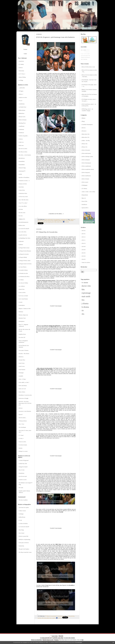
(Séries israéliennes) (86, 176)
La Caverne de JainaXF (24, 229)
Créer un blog (55, 636)
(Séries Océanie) (85, 179)
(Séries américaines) (86, 153)
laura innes (43, 222)
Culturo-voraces (22, 511)
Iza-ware (21, 216)
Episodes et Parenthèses (24, 177)
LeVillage (21, 80)
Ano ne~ (21, 101)
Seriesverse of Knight (24, 398)
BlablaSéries (22, 113)
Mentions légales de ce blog (48, 640)
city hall (39, 618)
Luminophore (22, 305)
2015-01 (84, 234)
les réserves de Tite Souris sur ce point (60, 415)
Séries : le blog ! (22, 379)
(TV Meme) (84, 189)
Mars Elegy (21, 530)
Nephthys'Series (22, 334)
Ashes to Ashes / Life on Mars (88, 192)
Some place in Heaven (24, 543)
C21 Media (21, 64)
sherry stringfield (54, 220)
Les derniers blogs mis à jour (46, 638)
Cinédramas (21, 129)
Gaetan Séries (22, 190)
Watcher (21, 448)
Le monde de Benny (23, 270)
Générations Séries (23, 193)
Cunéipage (21, 514)
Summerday (21, 546)
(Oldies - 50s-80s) (86, 141)
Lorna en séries (22, 293)
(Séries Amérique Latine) (87, 157)
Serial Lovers (22, 366)
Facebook (66, 222)
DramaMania (22, 161)
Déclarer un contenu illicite (36, 640)
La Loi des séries (23, 232)
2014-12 (84, 237)
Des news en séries (23, 149)
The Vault (21, 488)
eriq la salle (68, 220)
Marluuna (21, 312)
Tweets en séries (22, 442)
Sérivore (21, 408)
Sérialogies (21, 373)
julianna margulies (62, 220)
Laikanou (21, 245)
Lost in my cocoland (23, 296)
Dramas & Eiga (22, 168)
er (75, 219)
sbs (83, 314)
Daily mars (21, 145)
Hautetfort (61, 636)
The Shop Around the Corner (25, 552)
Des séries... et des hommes (25, 155)
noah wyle (42, 220)
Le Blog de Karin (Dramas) (25, 251)
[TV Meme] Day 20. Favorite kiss (47, 232)
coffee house (44, 618)
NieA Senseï (22, 533)
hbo (83, 300)
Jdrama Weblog (22, 77)
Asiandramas (22, 104)
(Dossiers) (84, 131)
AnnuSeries (21, 61)
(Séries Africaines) (86, 150)
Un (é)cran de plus (23, 445)
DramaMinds (22, 165)
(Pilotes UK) (85, 144)
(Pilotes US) (84, 147)
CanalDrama (22, 126)
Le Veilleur (21, 280)
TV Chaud (21, 435)
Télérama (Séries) (23, 421)
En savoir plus (79, 642)
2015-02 (84, 231)
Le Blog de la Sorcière (24, 254)
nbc (38, 220)
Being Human (85, 195)
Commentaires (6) (64, 219)
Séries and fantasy (23, 386)
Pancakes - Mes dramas (24, 354)
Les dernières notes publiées (58, 638)
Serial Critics (22, 363)
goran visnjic (54, 222)
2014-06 (84, 250)
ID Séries (21, 209)
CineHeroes (21, 133)
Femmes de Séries (23, 184)
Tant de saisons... (23, 418)
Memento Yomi (22, 318)
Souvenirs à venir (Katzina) (25, 411)
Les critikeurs (22, 286)
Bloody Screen (22, 117)
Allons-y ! (21, 94)
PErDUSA (21, 357)
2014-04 (84, 256)
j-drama (85, 303)
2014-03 (84, 259)
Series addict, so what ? (24, 382)
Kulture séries (22, 225)
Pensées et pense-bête (24, 536)
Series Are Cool (22, 389)
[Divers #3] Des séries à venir (88, 67)
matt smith (86, 296)
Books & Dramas (23, 120)
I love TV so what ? (23, 203)
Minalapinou (22, 321)
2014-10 (84, 243)
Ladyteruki (21, 241)
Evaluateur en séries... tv (24, 181)
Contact (25, 54)
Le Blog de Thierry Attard (25, 261)
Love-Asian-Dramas (23, 299)
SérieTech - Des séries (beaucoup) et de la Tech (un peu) (25, 403)
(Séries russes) (85, 182)
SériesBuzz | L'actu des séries (25, 395)
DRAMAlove (22, 158)
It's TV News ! (22, 74)
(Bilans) (84, 118)
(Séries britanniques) (86, 163)
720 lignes (21, 91)
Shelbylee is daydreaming (24, 539)
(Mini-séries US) (85, 137)
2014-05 (84, 253)
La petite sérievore (23, 235)
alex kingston (48, 222)
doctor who (86, 286)
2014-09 (84, 247)
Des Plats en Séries (23, 152)
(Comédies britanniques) (87, 125)
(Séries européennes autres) (88, 169)
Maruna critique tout (23, 315)
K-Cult (20, 520)
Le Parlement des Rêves (24, 277)
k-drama (85, 307)
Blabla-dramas (22, 110)
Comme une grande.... (24, 136)
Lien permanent (56, 219)
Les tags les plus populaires (69, 638)
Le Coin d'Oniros (23, 267)
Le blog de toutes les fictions (25, 264)
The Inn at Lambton (23, 500)
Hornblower (84, 205)
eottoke (20, 174)
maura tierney (60, 222)
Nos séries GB (22, 337)
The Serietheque (22, 427)
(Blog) (83, 121)
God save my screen (23, 197)
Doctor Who (84, 201)
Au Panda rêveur (23, 107)
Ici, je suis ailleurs (23, 206)
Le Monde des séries (23, 273)
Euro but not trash (23, 476)
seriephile (21, 376)
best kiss (73, 616)
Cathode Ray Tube (23, 464)
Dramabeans (22, 473)
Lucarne (21, 302)
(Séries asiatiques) (86, 160)
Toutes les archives (86, 262)
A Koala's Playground (24, 460)
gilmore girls (49, 618)
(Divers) (84, 128)
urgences (72, 219)
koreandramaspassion (24, 222)
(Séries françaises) (86, 172)
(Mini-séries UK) (86, 134)
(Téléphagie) (85, 185)
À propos (25, 49)
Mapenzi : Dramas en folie (25, 309)
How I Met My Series (24, 200)
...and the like (22, 88)
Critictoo (21, 68)
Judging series (22, 219)
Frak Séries (21, 187)
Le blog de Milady (23, 257)
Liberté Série (22, 289)
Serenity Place (22, 360)
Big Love (84, 198)
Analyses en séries (23, 97)
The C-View (21, 424)
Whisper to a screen (23, 451)
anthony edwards (47, 220)
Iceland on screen (23, 480)
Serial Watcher (22, 370)
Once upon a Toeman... (24, 350)
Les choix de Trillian (23, 283)
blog (82, 640)
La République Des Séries (25, 238)
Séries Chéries (22, 392)
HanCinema (21, 71)
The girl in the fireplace (24, 549)
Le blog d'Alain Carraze (24, 248)
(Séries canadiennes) (86, 166)
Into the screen (22, 213)
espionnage (86, 293)
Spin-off (21, 415)
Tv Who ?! (21, 439)
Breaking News (22, 123)
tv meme (85, 283)
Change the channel (23, 467)
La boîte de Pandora (23, 524)
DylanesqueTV (22, 171)
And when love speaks (24, 507)
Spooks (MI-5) (85, 208)
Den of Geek (22, 470)
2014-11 (84, 240)
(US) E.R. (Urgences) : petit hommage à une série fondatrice (55, 37)
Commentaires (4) (60, 616)
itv (83, 311)
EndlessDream (22, 517)
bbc (83, 289)
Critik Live (21, 142)
